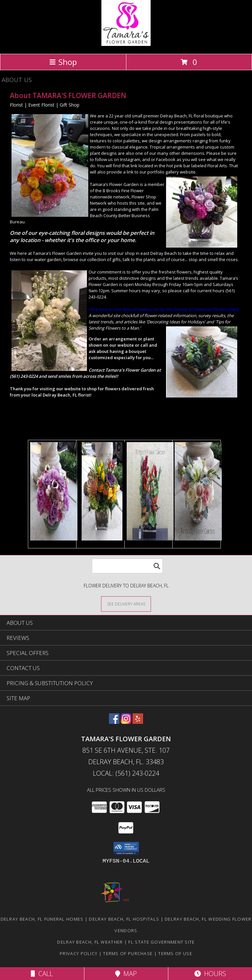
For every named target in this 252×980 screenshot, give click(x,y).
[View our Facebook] (114, 722)
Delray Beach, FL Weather (90, 942)
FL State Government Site (161, 942)
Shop (63, 62)
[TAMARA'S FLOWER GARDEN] (126, 44)
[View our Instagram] (126, 722)
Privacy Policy (79, 953)
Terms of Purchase (128, 953)
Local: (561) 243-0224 (126, 773)
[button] (126, 848)
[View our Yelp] (138, 722)
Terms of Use (175, 953)
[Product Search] (127, 566)
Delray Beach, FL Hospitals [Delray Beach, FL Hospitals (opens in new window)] (124, 919)
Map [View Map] (126, 974)
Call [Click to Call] (42, 974)
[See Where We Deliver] (126, 604)
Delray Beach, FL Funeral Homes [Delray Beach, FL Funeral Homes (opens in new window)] (42, 919)
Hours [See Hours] (210, 974)
